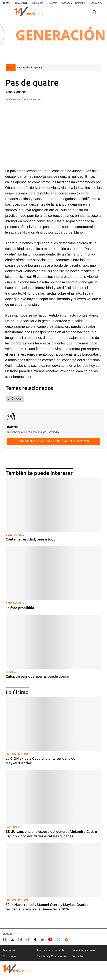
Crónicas (15, 399)
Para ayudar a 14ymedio (30, 67)
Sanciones (38, 3)
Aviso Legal (10, 956)
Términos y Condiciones (51, 956)
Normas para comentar (51, 950)
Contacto (77, 956)
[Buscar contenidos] (94, 12)
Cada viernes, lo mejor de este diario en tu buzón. (53, 441)
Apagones (66, 3)
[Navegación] (8, 12)
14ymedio (9, 950)
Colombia (80, 3)
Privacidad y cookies (84, 950)
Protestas (52, 3)
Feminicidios (96, 3)
